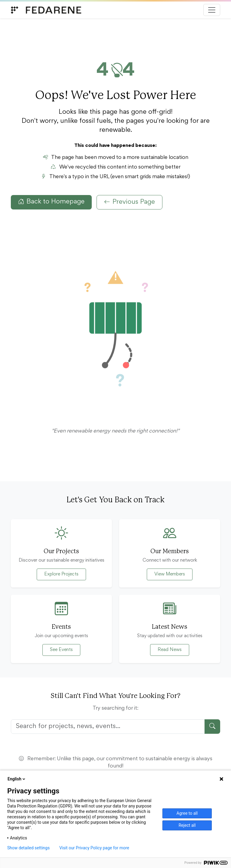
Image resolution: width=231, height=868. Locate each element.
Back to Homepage (51, 202)
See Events (61, 650)
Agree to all (187, 813)
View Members (170, 574)
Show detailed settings (28, 848)
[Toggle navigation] (212, 10)
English (17, 779)
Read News (170, 650)
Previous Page (129, 202)
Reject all (187, 825)
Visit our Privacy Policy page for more (94, 848)
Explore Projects (61, 574)
